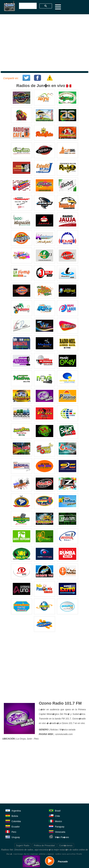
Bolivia (12, 815)
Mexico (55, 821)
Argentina (13, 810)
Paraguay (57, 826)
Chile (54, 815)
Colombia (13, 821)
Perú (11, 831)
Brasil (55, 810)
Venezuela (57, 831)
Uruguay (13, 837)
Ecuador (13, 826)
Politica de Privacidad (44, 846)
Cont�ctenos (66, 846)
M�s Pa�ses (59, 837)
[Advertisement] (44, 42)
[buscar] (27, 6)
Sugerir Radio (23, 846)
